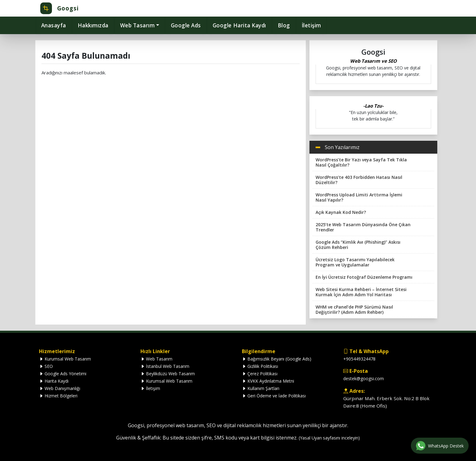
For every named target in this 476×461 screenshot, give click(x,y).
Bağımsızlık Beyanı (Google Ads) (277, 359)
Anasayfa (54, 25)
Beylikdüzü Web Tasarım (168, 374)
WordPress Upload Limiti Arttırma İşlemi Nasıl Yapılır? (359, 197)
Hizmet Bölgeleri (58, 396)
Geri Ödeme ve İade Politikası (274, 396)
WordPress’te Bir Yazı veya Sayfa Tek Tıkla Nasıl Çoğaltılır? (361, 162)
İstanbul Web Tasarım (165, 366)
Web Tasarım (156, 359)
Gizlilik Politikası (260, 366)
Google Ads (186, 25)
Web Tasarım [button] (138, 25)
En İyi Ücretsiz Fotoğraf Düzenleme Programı (364, 277)
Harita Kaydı (54, 381)
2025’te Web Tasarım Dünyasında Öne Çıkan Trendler (363, 227)
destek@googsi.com (364, 378)
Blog (284, 25)
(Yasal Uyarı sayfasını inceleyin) (329, 438)
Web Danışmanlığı (60, 388)
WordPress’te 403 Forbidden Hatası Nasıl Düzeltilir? (359, 180)
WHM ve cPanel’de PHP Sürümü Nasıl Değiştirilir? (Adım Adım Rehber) (354, 309)
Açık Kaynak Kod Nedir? (341, 212)
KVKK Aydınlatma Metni (268, 381)
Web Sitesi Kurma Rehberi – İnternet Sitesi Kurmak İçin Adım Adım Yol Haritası (361, 292)
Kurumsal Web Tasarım (65, 359)
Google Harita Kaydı (239, 25)
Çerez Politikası (260, 374)
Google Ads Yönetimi (63, 374)
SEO (46, 366)
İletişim (311, 25)
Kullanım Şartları (261, 388)
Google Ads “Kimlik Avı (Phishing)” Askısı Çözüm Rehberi (358, 245)
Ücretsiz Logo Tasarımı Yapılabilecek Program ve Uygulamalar (355, 262)
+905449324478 (359, 359)
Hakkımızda (93, 25)
